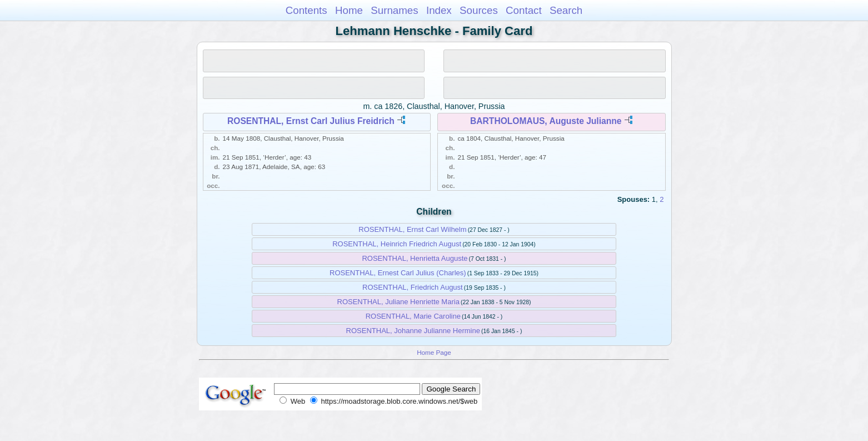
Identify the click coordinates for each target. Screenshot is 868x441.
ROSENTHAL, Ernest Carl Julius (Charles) (398, 273)
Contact (524, 10)
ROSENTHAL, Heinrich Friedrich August (397, 244)
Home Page (434, 352)
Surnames (394, 10)
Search (566, 10)
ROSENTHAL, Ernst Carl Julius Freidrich (311, 121)
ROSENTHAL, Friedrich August (413, 287)
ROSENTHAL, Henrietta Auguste (415, 258)
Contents (306, 10)
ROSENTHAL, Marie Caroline (413, 316)
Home (349, 10)
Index (439, 10)
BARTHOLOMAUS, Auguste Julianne (546, 121)
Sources (479, 10)
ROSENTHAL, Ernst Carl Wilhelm (412, 229)
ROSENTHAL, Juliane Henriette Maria (398, 302)
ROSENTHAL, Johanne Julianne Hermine (413, 331)
